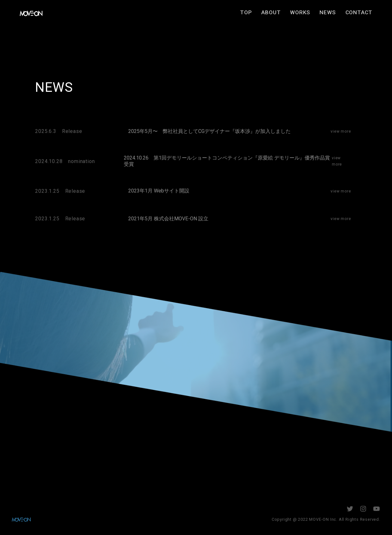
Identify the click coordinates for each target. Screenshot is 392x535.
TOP (254, 15)
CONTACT (367, 15)
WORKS (308, 15)
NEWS (335, 15)
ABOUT (279, 15)
